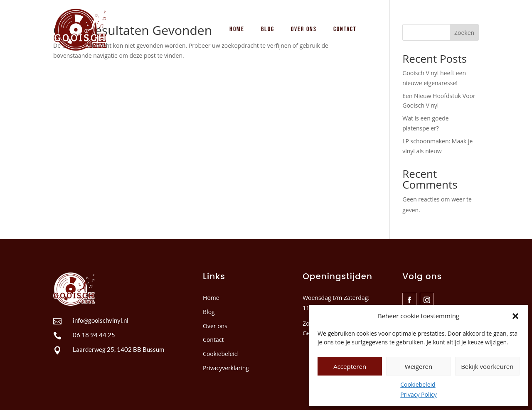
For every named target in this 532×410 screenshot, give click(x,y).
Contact (213, 340)
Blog (209, 312)
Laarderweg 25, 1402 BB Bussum (118, 349)
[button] (515, 316)
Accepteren (350, 366)
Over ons (215, 326)
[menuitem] (237, 29)
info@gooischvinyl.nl (101, 320)
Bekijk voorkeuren (487, 366)
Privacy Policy (418, 394)
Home (211, 298)
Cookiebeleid (418, 384)
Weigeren (419, 366)
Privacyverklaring (226, 368)
